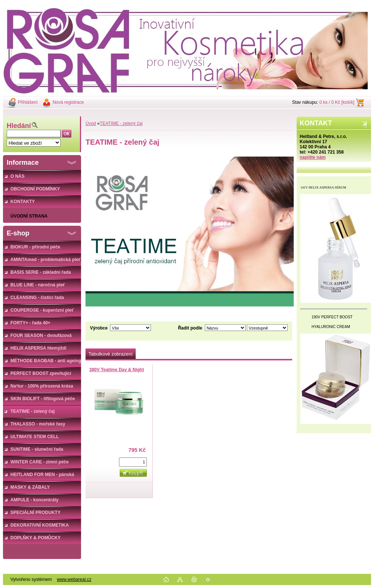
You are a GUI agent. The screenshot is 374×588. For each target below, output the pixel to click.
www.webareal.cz (74, 579)
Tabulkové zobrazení (111, 354)
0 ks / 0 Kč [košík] (337, 102)
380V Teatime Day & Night (117, 370)
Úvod (91, 123)
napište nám (313, 157)
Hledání (19, 126)
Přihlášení (28, 102)
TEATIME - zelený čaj (121, 123)
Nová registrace (68, 102)
